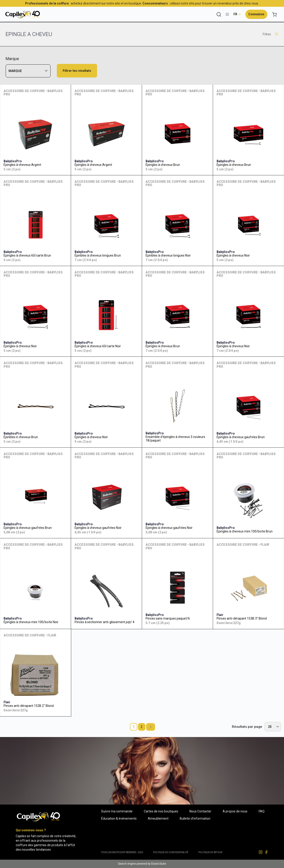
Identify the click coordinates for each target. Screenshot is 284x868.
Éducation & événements (119, 818)
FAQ (262, 811)
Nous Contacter (200, 811)
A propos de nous (235, 811)
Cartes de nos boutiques (161, 811)
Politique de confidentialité (171, 852)
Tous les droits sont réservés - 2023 (122, 852)
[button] (237, 14)
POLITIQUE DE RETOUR (210, 852)
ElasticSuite (159, 864)
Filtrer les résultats (77, 71)
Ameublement (158, 818)
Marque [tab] (15, 71)
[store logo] (22, 14)
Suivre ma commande (117, 811)
